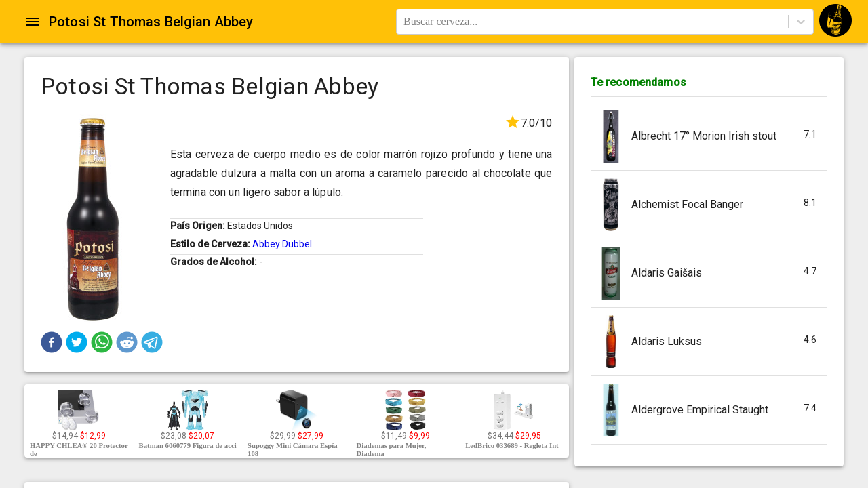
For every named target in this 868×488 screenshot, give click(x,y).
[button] (52, 342)
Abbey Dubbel (282, 244)
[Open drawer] (33, 22)
